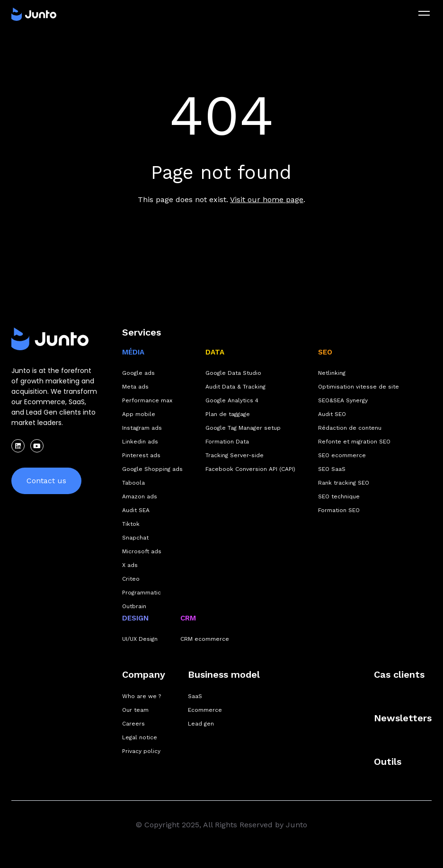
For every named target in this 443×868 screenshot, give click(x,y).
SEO (325, 352)
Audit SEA (136, 510)
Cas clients (399, 674)
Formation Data (227, 442)
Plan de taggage (228, 414)
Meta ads (135, 387)
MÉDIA (133, 352)
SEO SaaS (332, 469)
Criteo (131, 579)
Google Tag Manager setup (243, 428)
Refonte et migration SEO (354, 442)
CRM (188, 618)
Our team (135, 710)
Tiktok (131, 524)
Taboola (133, 483)
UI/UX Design (140, 639)
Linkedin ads (140, 442)
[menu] (424, 13)
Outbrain (134, 606)
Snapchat (135, 538)
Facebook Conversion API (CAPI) (250, 469)
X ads (130, 565)
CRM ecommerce (205, 639)
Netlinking (332, 373)
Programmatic (142, 593)
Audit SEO (332, 414)
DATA (215, 352)
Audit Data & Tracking (235, 387)
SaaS (195, 696)
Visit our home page (267, 199)
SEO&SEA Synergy (343, 400)
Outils (388, 762)
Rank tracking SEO (344, 483)
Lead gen (201, 724)
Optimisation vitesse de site (359, 387)
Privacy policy (141, 751)
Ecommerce (205, 710)
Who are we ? (142, 696)
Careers (133, 724)
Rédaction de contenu (350, 428)
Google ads (138, 373)
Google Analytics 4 (232, 400)
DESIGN (135, 618)
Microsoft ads (142, 551)
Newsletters (403, 718)
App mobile (139, 414)
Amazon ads (140, 496)
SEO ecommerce (342, 455)
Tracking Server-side (235, 455)
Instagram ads (142, 428)
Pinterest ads (141, 455)
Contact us (46, 481)
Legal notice (140, 737)
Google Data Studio (233, 373)
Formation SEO (339, 510)
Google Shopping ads (152, 469)
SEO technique (339, 496)
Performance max (147, 400)
